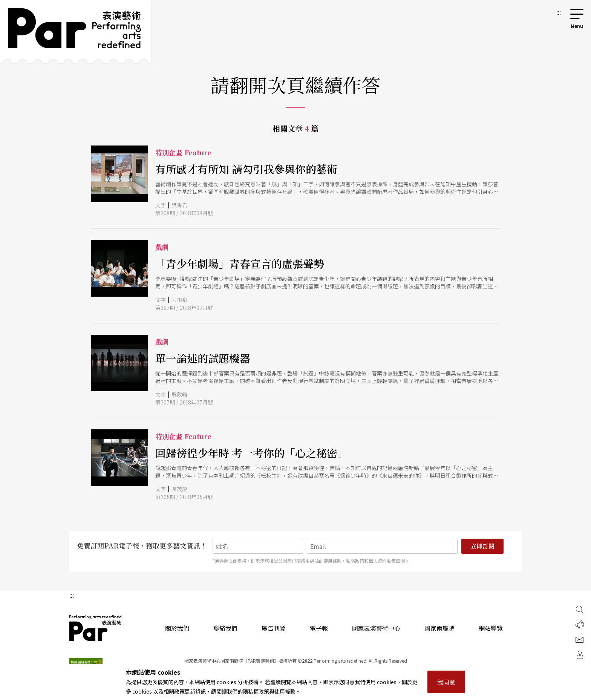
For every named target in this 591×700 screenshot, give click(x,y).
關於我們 (177, 628)
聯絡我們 (225, 628)
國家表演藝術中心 (376, 628)
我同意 (446, 682)
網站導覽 (491, 628)
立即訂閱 (482, 546)
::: (559, 12)
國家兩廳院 (439, 628)
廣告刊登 (274, 628)
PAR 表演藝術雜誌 (96, 628)
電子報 (319, 628)
